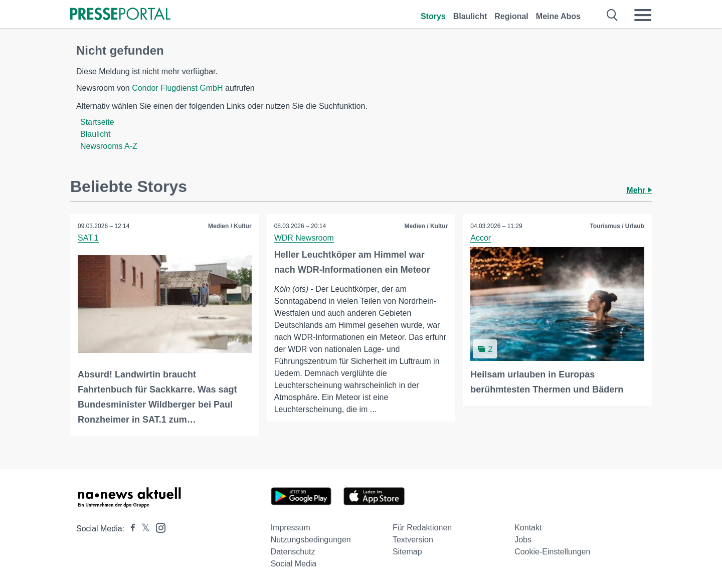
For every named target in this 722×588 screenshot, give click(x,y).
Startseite (97, 122)
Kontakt (528, 528)
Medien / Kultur (230, 226)
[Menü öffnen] (643, 15)
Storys (433, 16)
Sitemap (407, 552)
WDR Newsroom (304, 238)
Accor (481, 238)
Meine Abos (558, 16)
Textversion (413, 540)
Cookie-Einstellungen (552, 552)
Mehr (639, 190)
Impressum (291, 528)
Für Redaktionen (422, 528)
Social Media (294, 564)
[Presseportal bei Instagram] (158, 527)
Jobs (523, 540)
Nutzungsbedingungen (311, 540)
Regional (511, 16)
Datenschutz (293, 552)
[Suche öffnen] (612, 15)
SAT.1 (88, 238)
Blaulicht (470, 16)
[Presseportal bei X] (143, 529)
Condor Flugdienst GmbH (177, 88)
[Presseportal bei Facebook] (130, 529)
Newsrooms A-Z (109, 146)
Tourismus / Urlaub (617, 226)
